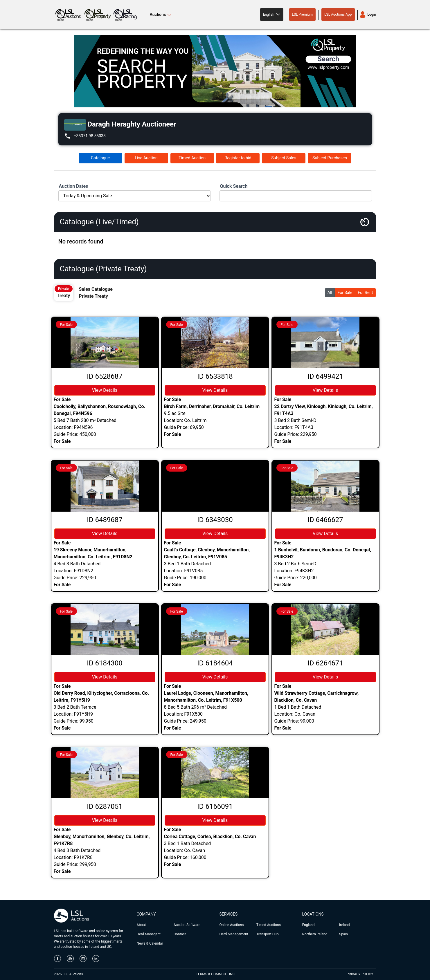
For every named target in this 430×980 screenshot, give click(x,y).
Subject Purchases (330, 158)
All (330, 293)
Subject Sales (284, 158)
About (141, 925)
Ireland (344, 925)
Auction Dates (74, 186)
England (308, 925)
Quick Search (234, 186)
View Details (105, 390)
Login (372, 15)
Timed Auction (192, 158)
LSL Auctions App (338, 15)
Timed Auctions (269, 925)
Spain (343, 934)
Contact (180, 934)
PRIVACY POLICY (360, 974)
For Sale (345, 293)
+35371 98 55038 (90, 136)
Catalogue (100, 158)
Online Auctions (232, 925)
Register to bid (238, 158)
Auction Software (187, 925)
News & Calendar (150, 943)
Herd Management (234, 934)
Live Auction (146, 158)
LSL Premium (303, 15)
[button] (272, 15)
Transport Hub (268, 934)
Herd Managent (149, 934)
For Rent (365, 293)
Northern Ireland (315, 934)
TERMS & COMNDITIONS (215, 974)
